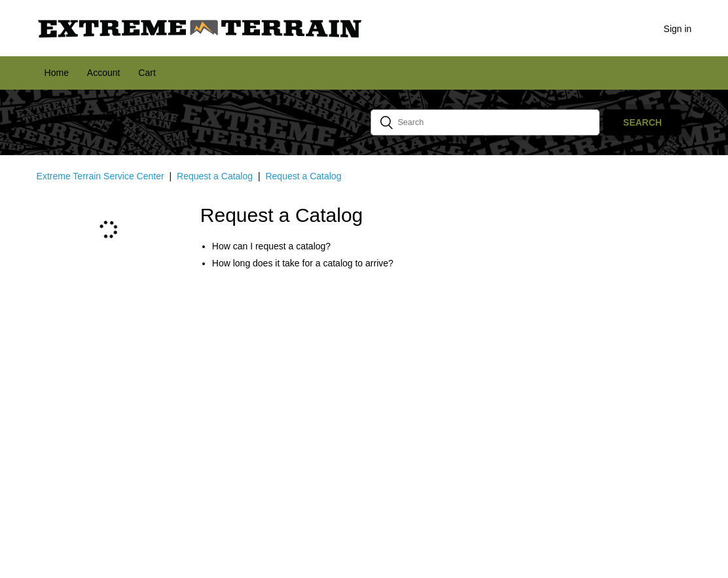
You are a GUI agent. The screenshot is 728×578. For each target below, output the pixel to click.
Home (57, 73)
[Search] (485, 122)
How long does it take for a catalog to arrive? (303, 263)
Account (104, 73)
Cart (147, 73)
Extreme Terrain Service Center (100, 176)
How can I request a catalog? (271, 246)
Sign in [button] (678, 29)
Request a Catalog (215, 176)
